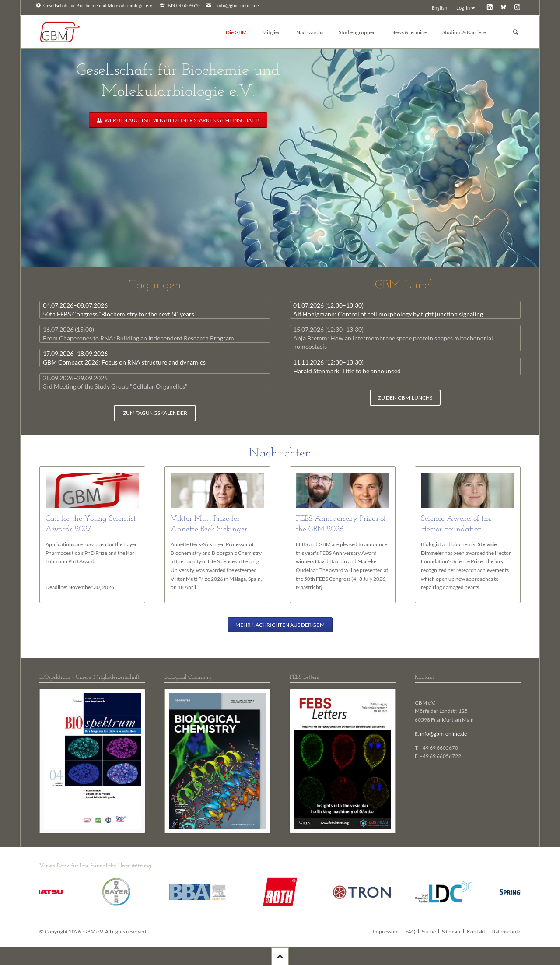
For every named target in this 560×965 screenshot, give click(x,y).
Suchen (516, 32)
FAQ (410, 932)
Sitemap (451, 932)
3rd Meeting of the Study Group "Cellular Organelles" (115, 382)
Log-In (463, 8)
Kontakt (476, 932)
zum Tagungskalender (155, 413)
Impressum (386, 932)
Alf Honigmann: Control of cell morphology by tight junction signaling (388, 310)
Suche (429, 932)
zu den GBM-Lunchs (405, 398)
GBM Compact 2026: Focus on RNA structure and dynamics (124, 358)
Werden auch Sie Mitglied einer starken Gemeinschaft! (182, 120)
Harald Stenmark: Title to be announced (347, 367)
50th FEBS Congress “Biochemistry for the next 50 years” (120, 310)
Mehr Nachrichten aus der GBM (280, 625)
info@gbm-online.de (238, 5)
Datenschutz (506, 932)
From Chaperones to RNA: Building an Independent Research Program (138, 334)
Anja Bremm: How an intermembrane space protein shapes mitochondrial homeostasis (393, 338)
